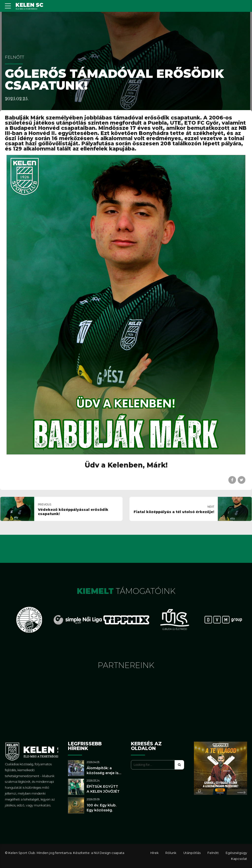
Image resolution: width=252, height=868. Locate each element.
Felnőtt (15, 57)
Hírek (154, 853)
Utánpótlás (192, 853)
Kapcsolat (239, 859)
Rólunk (171, 853)
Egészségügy (236, 853)
